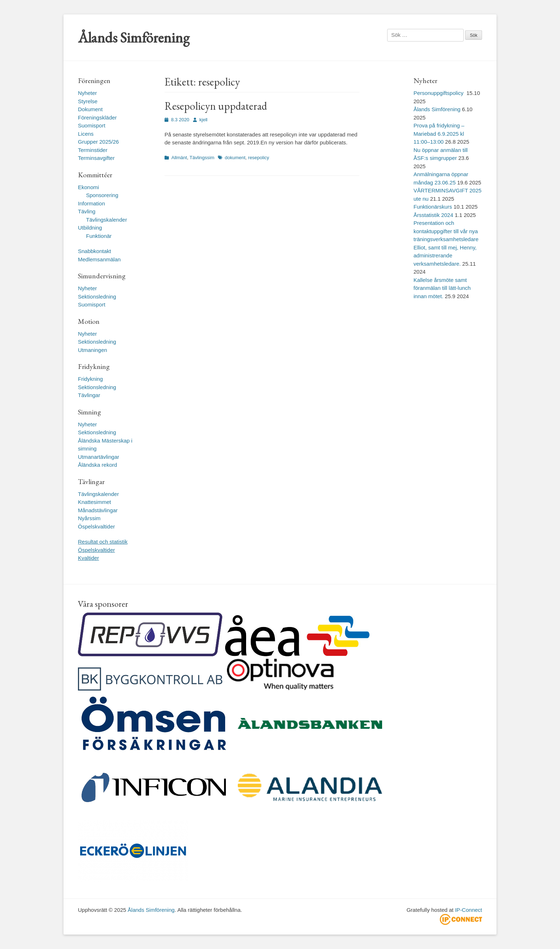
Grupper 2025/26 (98, 142)
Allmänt (179, 158)
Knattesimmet (95, 502)
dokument (235, 158)
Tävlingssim (202, 158)
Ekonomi (88, 187)
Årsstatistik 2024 (433, 215)
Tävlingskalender (107, 220)
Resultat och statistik (103, 542)
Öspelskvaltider (97, 526)
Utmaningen (93, 350)
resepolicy (259, 158)
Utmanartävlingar (99, 457)
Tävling (87, 211)
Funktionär (99, 236)
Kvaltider (88, 558)
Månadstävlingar (98, 510)
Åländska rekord (97, 465)
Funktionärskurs (433, 207)
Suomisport (92, 125)
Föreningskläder (97, 117)
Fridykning (90, 379)
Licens (86, 134)
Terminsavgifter (96, 158)
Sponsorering (102, 195)
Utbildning (90, 228)
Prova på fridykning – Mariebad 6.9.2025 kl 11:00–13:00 (439, 134)
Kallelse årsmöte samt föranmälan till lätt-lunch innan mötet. (442, 288)
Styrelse (88, 101)
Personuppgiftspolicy (439, 93)
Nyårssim (89, 518)
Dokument (90, 109)
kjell (204, 120)
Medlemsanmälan (99, 259)
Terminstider (93, 150)
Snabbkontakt (95, 251)
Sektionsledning (97, 297)
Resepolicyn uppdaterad (216, 106)
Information (91, 203)
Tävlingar (89, 395)
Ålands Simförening (134, 38)
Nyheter (87, 93)
